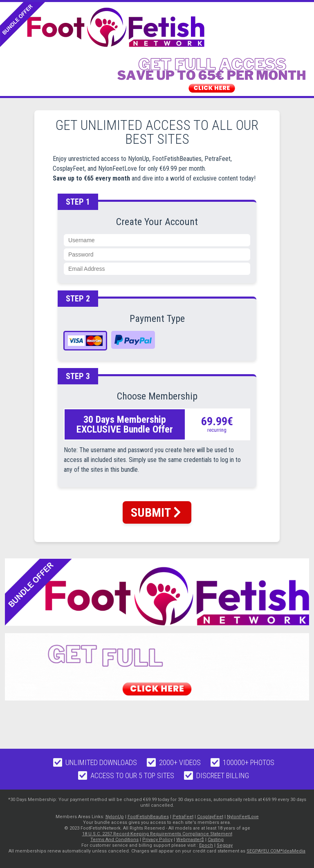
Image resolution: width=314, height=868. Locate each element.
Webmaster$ (190, 840)
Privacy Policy (157, 840)
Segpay (225, 845)
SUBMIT (156, 512)
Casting (216, 840)
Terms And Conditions (114, 840)
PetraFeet (183, 817)
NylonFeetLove (243, 817)
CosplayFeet (210, 817)
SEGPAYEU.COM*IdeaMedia (276, 851)
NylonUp (115, 817)
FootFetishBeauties (148, 817)
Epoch (206, 845)
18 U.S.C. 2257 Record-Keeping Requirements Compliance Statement (157, 834)
